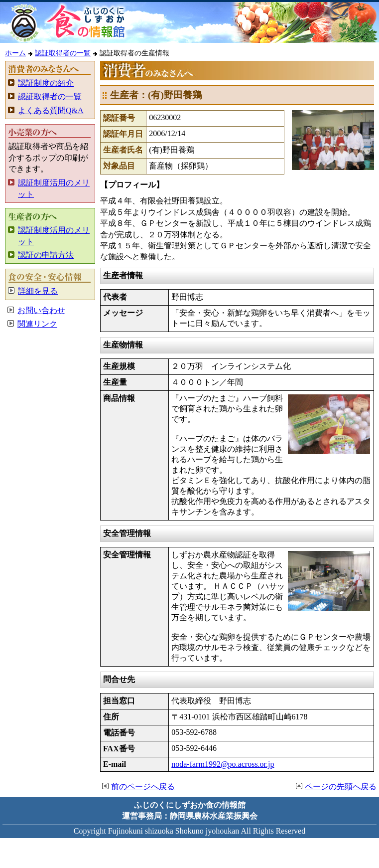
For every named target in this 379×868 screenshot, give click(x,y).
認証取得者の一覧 (63, 53)
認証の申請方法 (46, 255)
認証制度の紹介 (46, 83)
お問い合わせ (41, 310)
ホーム (15, 53)
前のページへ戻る (143, 786)
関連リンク (37, 324)
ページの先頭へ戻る (341, 786)
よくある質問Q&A (51, 110)
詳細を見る (38, 291)
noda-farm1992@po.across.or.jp (223, 764)
